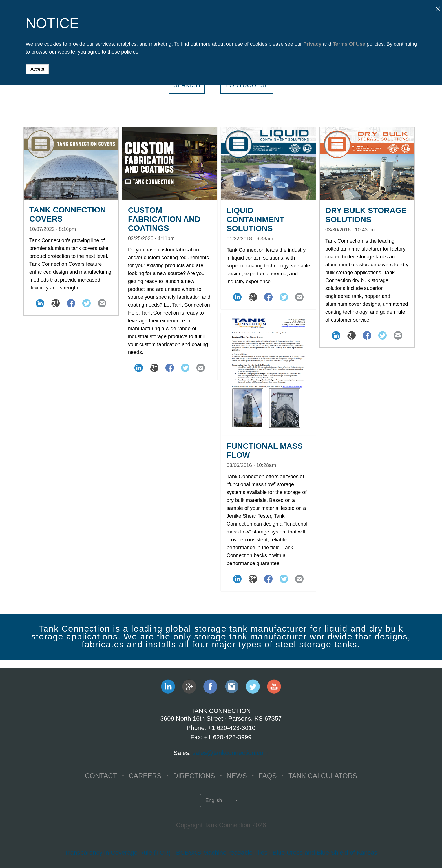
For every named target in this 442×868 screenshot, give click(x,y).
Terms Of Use (349, 44)
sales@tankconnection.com (230, 753)
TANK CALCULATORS (323, 776)
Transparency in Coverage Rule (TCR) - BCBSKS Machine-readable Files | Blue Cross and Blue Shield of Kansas (221, 853)
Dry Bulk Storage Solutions (366, 215)
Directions (194, 776)
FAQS (268, 776)
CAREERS (145, 776)
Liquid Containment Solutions (256, 219)
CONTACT (101, 776)
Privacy (312, 44)
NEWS (237, 776)
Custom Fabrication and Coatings (164, 219)
